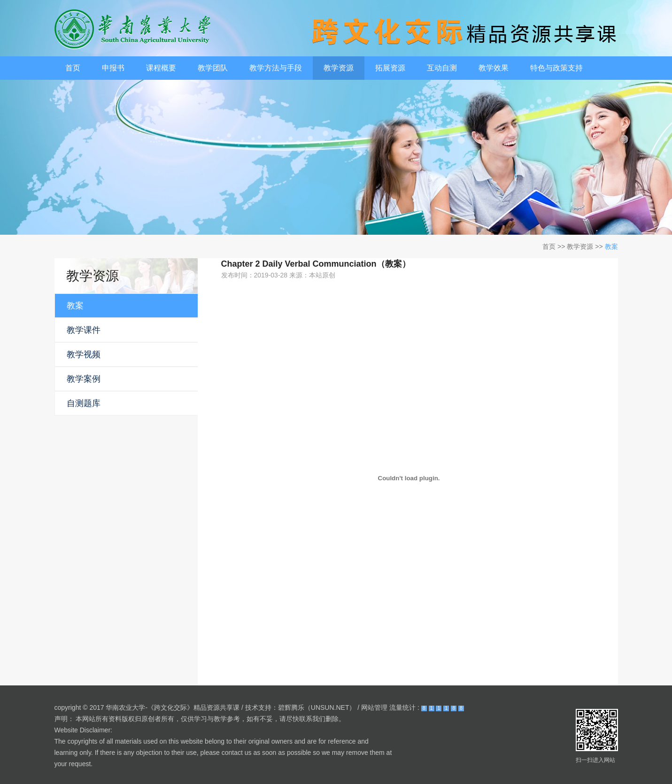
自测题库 (84, 403)
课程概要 (161, 68)
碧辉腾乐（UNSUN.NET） (317, 707)
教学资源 (339, 68)
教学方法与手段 (276, 68)
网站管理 (374, 707)
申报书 (113, 68)
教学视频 (84, 354)
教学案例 (84, 379)
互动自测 (442, 68)
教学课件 (84, 330)
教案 (611, 246)
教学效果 (494, 68)
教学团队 (213, 68)
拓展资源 (390, 68)
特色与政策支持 (556, 68)
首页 (73, 68)
